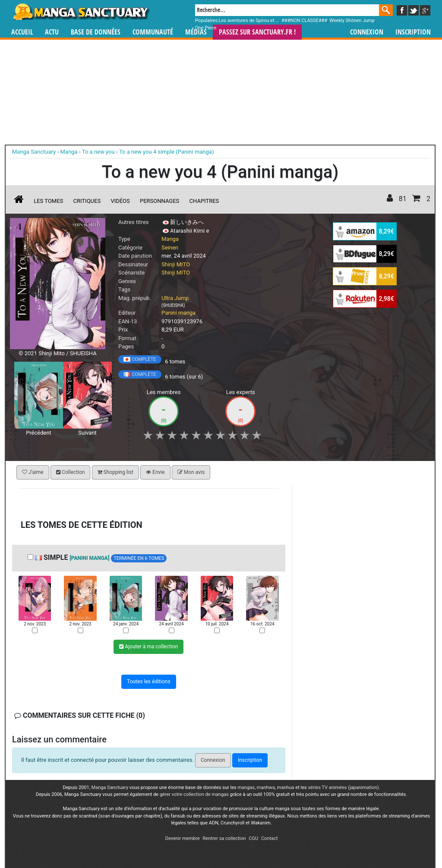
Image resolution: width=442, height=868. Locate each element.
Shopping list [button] (115, 472)
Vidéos (120, 201)
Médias (196, 32)
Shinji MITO (176, 264)
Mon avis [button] (191, 472)
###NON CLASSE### (304, 21)
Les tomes (48, 201)
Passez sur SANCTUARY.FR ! (257, 32)
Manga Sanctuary (110, 788)
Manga (81, 12)
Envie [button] (155, 472)
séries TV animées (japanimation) (343, 788)
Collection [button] (70, 472)
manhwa (266, 788)
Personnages (159, 201)
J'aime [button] (33, 472)
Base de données (96, 32)
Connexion (367, 32)
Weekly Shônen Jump (352, 21)
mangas (246, 788)
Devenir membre (183, 838)
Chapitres (204, 201)
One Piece (206, 28)
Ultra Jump (175, 298)
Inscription (413, 32)
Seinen (170, 248)
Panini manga (178, 313)
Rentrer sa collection (224, 838)
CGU (253, 838)
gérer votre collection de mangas (194, 794)
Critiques (87, 201)
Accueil (22, 32)
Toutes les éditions (149, 682)
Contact (269, 838)
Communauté (153, 32)
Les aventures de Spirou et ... (249, 21)
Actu (52, 32)
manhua (286, 788)
